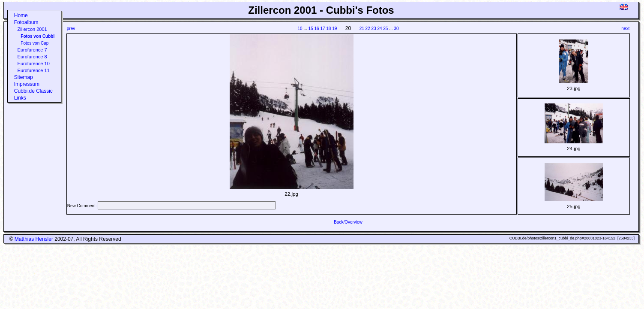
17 (322, 29)
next (625, 29)
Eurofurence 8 (32, 57)
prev (71, 29)
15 (311, 29)
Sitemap (24, 77)
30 (396, 29)
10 (300, 29)
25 (385, 29)
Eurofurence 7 (32, 50)
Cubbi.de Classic (33, 91)
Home (21, 15)
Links (20, 98)
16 (316, 29)
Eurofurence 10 (34, 64)
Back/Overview (348, 222)
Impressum (27, 84)
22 (368, 29)
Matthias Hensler (34, 239)
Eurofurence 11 (34, 70)
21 (362, 29)
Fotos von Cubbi (37, 36)
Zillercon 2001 (32, 29)
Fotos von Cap (34, 43)
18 (328, 29)
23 (373, 29)
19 (334, 29)
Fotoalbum (26, 22)
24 (379, 29)
